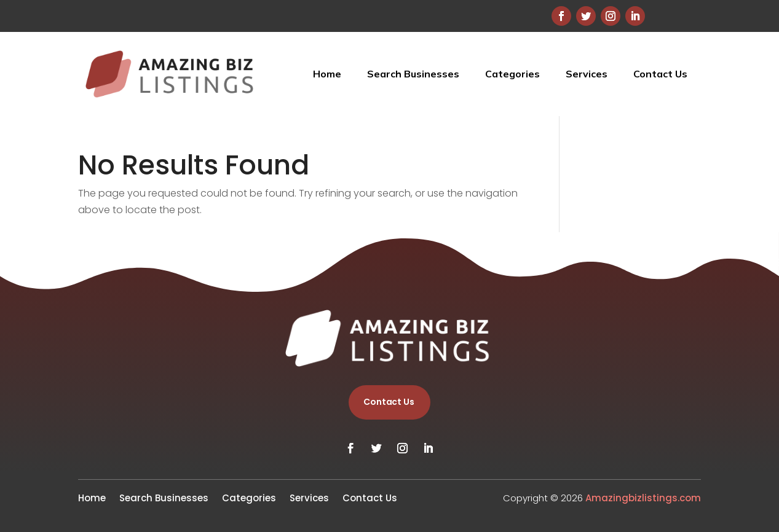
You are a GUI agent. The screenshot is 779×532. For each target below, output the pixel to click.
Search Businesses (413, 74)
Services (587, 74)
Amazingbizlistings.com (643, 498)
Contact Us (660, 74)
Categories (512, 74)
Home (327, 74)
